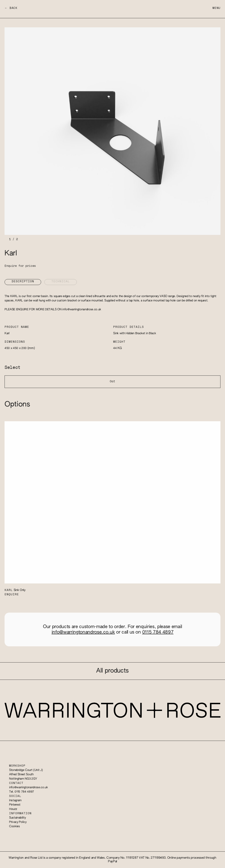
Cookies (15, 826)
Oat (112, 381)
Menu (216, 8)
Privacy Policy (18, 822)
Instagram (15, 800)
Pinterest (15, 805)
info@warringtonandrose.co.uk (82, 309)
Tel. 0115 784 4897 (22, 792)
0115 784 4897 (158, 632)
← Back (11, 8)
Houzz (13, 809)
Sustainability (17, 818)
